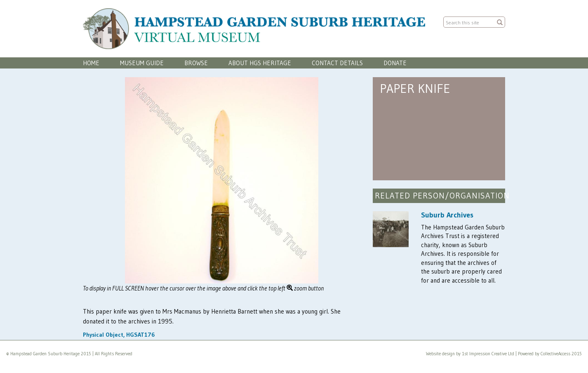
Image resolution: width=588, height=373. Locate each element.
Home (91, 63)
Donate (395, 63)
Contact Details (337, 63)
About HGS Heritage (260, 63)
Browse (196, 63)
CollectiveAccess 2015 (561, 354)
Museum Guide (142, 63)
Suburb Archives (447, 215)
